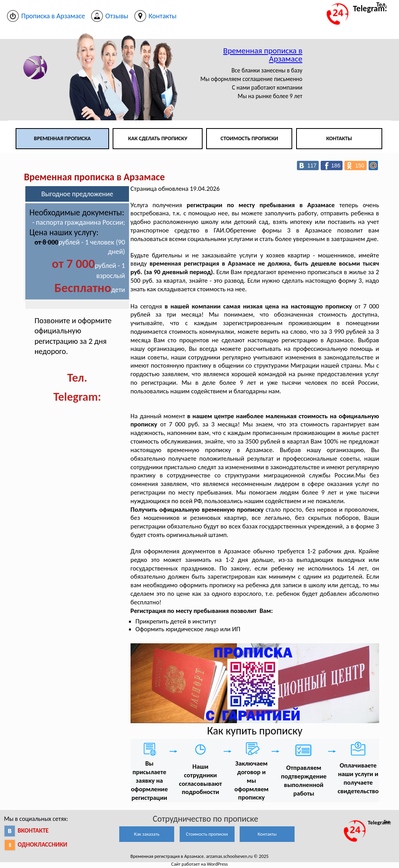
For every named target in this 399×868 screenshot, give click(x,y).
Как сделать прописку (158, 138)
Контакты (339, 138)
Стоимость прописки (249, 138)
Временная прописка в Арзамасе (263, 55)
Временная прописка (62, 138)
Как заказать (147, 834)
